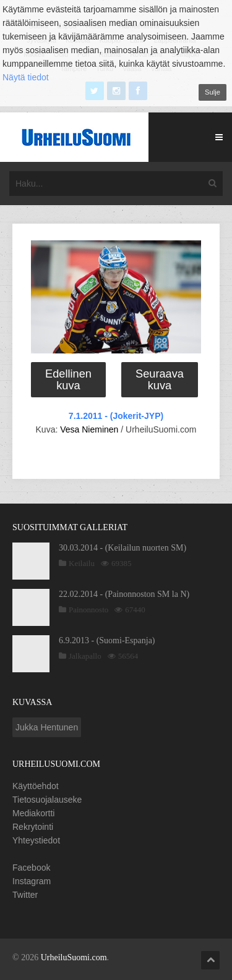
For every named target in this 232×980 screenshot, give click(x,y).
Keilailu (82, 563)
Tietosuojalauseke (47, 800)
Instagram (32, 881)
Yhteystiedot (36, 840)
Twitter (25, 895)
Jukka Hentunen (47, 727)
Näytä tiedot (26, 77)
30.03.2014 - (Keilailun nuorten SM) (122, 548)
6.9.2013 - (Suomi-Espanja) (107, 640)
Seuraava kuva (160, 379)
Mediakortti (33, 813)
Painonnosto (88, 610)
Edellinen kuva (68, 379)
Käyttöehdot (36, 786)
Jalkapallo (85, 656)
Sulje (213, 92)
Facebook (31, 868)
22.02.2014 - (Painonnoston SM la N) (124, 594)
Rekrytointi (33, 827)
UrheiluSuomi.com (74, 957)
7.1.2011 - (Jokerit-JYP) (116, 416)
